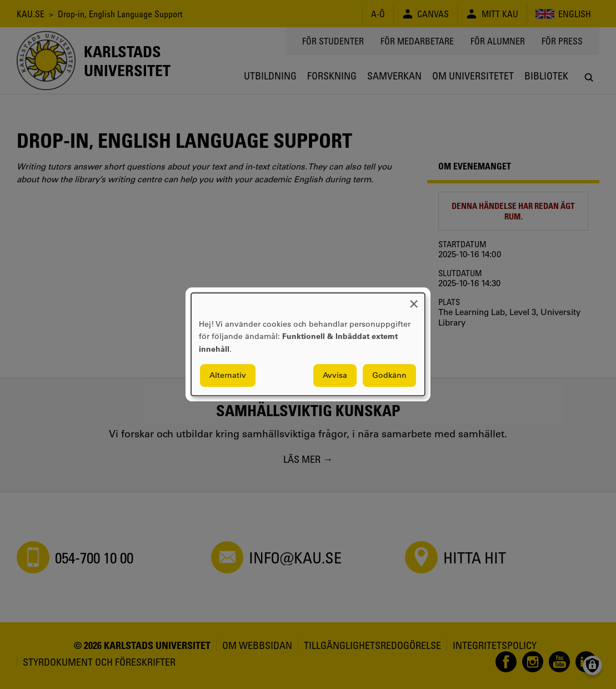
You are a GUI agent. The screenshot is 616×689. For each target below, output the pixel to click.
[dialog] (308, 344)
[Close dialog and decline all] (414, 300)
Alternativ (228, 376)
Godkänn (389, 376)
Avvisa (335, 376)
